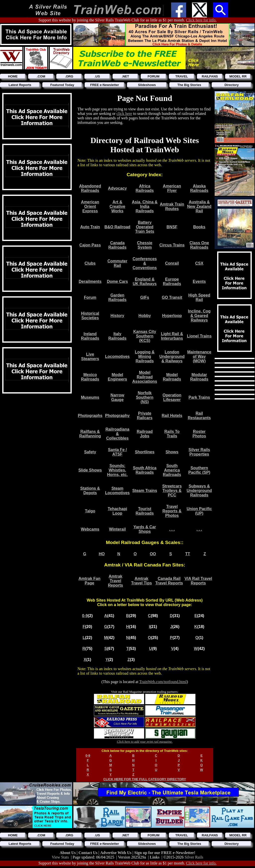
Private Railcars (145, 416)
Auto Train (90, 227)
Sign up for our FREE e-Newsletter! (165, 853)
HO (102, 554)
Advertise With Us (116, 853)
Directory (231, 85)
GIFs (145, 297)
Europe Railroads (172, 281)
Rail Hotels (172, 416)
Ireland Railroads (90, 336)
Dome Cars (117, 281)
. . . (172, 529)
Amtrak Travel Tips (142, 581)
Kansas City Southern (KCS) (145, 336)
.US (97, 76)
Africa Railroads (145, 188)
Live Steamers (90, 356)
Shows (172, 452)
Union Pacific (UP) (199, 511)
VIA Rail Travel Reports (198, 581)
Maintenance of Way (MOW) (199, 356)
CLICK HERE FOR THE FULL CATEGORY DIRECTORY (145, 779)
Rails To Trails (172, 434)
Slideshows (147, 85)
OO (153, 554)
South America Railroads (172, 470)
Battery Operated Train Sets (145, 227)
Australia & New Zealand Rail (199, 206)
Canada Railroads (117, 245)
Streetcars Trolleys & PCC (172, 491)
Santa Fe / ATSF (118, 452)
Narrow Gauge (117, 397)
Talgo (90, 511)
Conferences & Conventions (145, 263)
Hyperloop (172, 316)
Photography (117, 416)
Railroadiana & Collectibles (117, 434)
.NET (126, 76)
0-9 (85, 616)
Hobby (145, 316)
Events (199, 281)
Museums (90, 397)
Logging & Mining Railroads (145, 356)
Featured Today (62, 85)
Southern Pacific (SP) (199, 470)
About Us (68, 853)
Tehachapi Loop (117, 511)
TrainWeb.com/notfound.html (163, 682)
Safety (90, 452)
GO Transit (172, 297)
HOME (13, 76)
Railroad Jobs (145, 434)
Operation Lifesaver (172, 397)
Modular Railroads (199, 377)
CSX (199, 263)
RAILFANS (210, 76)
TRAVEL (182, 76)
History (117, 316)
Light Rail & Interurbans (172, 336)
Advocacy (118, 188)
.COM (41, 76)
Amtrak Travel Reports (115, 581)
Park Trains (199, 397)
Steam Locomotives (117, 491)
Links (155, 857)
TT (188, 554)
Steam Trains (145, 491)
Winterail (117, 529)
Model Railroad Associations (145, 377)
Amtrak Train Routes (172, 206)
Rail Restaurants (199, 416)
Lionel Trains (199, 336)
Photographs (90, 416)
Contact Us (88, 853)
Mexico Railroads (90, 377)
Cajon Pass (90, 245)
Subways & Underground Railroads (199, 491)
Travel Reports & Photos (172, 511)
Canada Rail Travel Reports (169, 581)
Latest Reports (20, 85)
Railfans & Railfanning (90, 434)
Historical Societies (90, 316)
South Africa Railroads (145, 470)
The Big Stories (189, 85)
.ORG (69, 76)
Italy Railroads (117, 336)
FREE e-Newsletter (105, 85)
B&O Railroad (117, 227)
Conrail (172, 263)
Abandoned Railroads (90, 188)
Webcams (90, 529)
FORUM (154, 76)
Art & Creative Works (117, 206)
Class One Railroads (199, 245)
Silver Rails (194, 857)
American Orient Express (90, 206)
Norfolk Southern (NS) (145, 397)
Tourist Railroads (145, 511)
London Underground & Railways (172, 356)
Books (199, 227)
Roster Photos (199, 434)
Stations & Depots (90, 491)
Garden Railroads (117, 297)
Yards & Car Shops (145, 529)
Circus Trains (172, 245)
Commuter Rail (117, 263)
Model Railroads (172, 377)
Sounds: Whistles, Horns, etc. (117, 470)
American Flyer (172, 188)
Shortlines (145, 452)
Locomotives (117, 356)
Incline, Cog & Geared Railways (199, 316)
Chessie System (145, 245)
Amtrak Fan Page (89, 581)
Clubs (90, 263)
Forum (90, 297)
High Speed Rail (199, 297)
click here (124, 114)
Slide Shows (90, 470)
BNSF (172, 227)
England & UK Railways (145, 281)
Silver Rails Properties (199, 452)
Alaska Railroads (199, 188)
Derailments (90, 281)
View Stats (60, 857)
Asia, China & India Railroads (145, 206)
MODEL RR (238, 76)
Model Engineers (117, 377)
